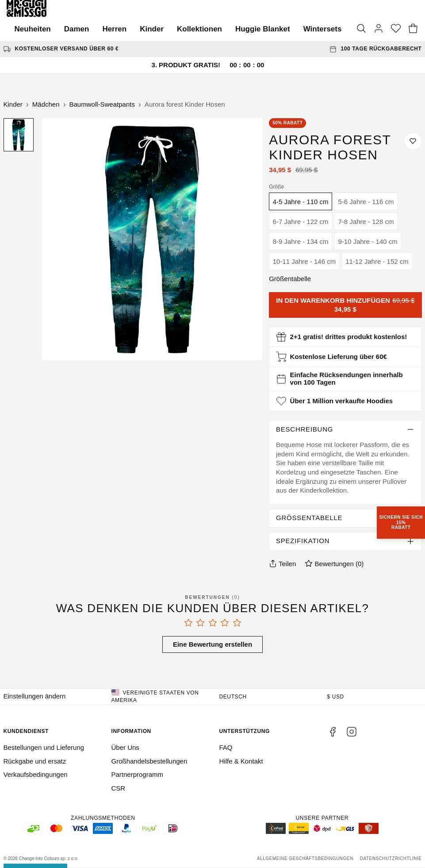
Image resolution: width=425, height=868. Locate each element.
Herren (114, 29)
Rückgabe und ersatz (35, 761)
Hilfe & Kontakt (241, 761)
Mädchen (46, 104)
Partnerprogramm (138, 774)
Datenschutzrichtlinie (391, 858)
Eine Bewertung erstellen (212, 644)
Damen (77, 29)
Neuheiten (33, 29)
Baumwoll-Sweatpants (102, 104)
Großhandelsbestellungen (149, 761)
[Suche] (361, 29)
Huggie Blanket (263, 29)
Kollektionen (199, 29)
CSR (119, 788)
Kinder (152, 29)
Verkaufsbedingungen (36, 774)
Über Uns (125, 747)
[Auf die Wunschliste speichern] (413, 141)
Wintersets (323, 29)
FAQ (226, 747)
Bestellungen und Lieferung (44, 747)
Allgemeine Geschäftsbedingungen (305, 858)
